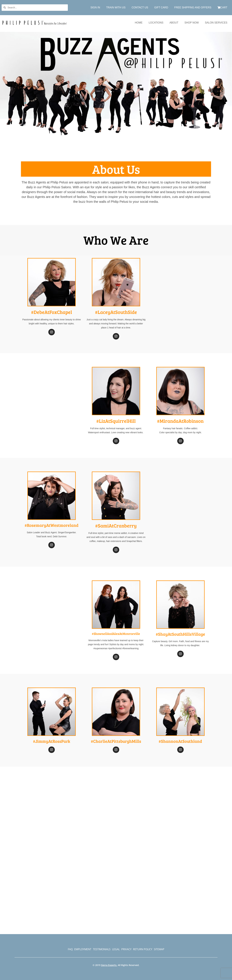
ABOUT (174, 23)
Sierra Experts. (109, 965)
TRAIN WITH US (116, 7)
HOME (139, 23)
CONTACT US (140, 7)
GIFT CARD (161, 7)
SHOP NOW (192, 23)
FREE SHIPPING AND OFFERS (193, 7)
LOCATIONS (156, 23)
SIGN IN (95, 7)
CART (222, 7)
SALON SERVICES (216, 23)
